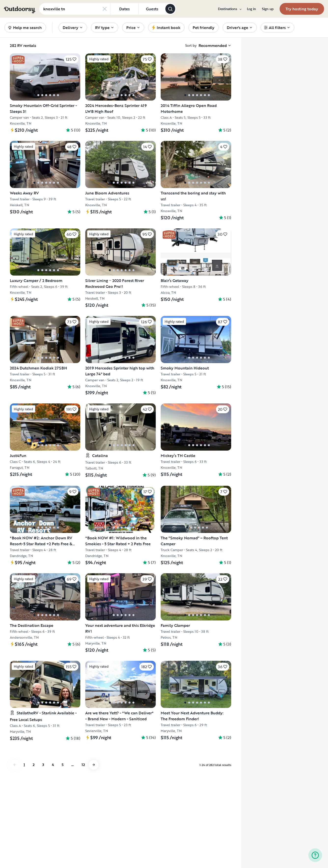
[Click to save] (71, 59)
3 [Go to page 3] (43, 765)
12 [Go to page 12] (83, 765)
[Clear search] (105, 9)
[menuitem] (229, 9)
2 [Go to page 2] (34, 765)
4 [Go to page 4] (53, 765)
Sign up (268, 9)
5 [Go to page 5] (63, 765)
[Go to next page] (94, 765)
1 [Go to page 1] (24, 765)
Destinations (229, 9)
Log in (251, 9)
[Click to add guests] (152, 9)
